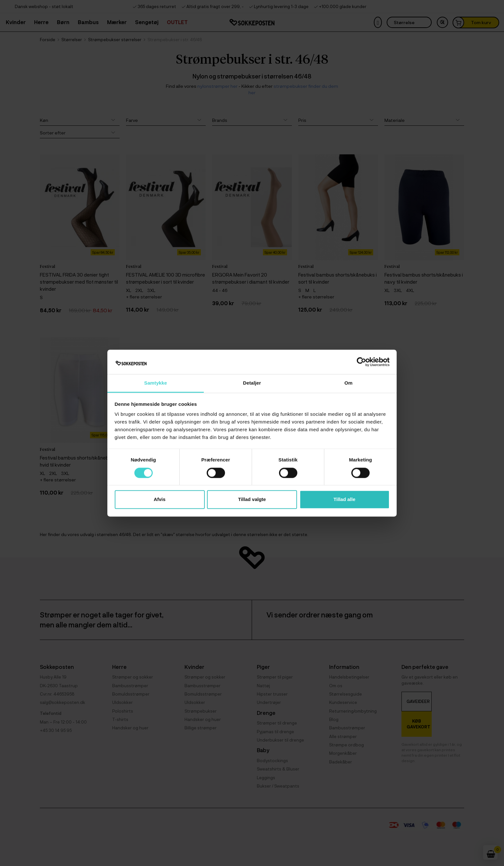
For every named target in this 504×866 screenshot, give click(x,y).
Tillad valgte (252, 500)
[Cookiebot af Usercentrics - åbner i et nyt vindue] (361, 362)
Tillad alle (344, 500)
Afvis (160, 500)
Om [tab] (348, 383)
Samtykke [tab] (156, 383)
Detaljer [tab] (252, 383)
